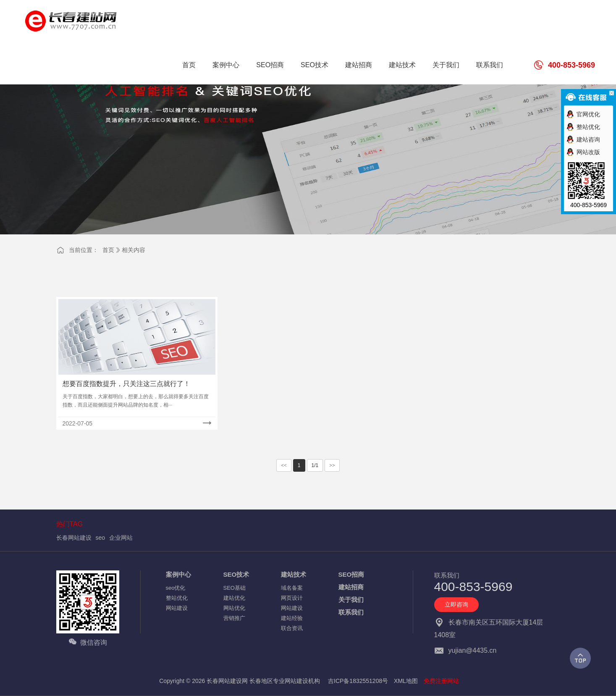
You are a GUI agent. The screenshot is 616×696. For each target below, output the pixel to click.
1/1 (315, 465)
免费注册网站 (441, 681)
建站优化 (234, 598)
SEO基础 (235, 588)
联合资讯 (292, 628)
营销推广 (234, 618)
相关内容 (134, 250)
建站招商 (351, 587)
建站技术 (294, 574)
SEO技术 (236, 574)
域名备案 (292, 588)
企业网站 (121, 538)
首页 (108, 250)
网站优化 (234, 608)
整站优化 (177, 598)
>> (332, 465)
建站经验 (292, 618)
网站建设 (177, 608)
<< (284, 465)
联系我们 (351, 612)
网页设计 (292, 598)
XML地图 (406, 681)
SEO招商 (351, 574)
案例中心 (178, 574)
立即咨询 (456, 604)
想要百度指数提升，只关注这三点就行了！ (126, 384)
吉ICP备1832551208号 (358, 681)
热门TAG (70, 524)
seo (101, 538)
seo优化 (176, 588)
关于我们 (351, 600)
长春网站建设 (74, 538)
